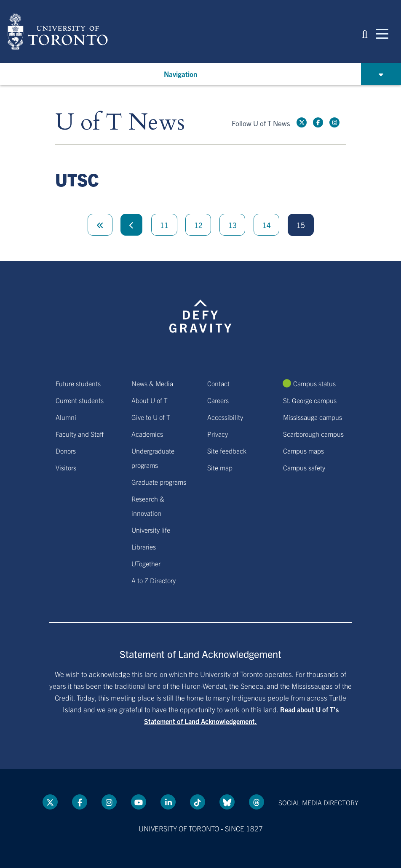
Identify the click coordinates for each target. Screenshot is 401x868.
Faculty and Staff (80, 434)
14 (267, 225)
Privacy (218, 434)
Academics (147, 434)
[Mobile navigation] (382, 33)
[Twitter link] (302, 122)
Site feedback (227, 451)
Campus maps (303, 451)
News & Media (152, 383)
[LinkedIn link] (168, 802)
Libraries (144, 547)
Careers (218, 400)
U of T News (120, 123)
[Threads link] (257, 802)
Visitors (66, 467)
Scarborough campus (313, 434)
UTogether (146, 563)
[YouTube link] (139, 802)
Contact (218, 383)
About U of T (150, 400)
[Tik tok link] (198, 802)
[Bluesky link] (227, 802)
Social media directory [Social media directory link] (318, 802)
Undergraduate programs (153, 458)
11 (164, 225)
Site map (220, 467)
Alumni (66, 417)
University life (151, 530)
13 (233, 225)
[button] (365, 33)
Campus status (314, 383)
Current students (80, 400)
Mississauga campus (313, 417)
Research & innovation (148, 506)
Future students (78, 383)
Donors (66, 451)
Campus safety (304, 467)
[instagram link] (334, 122)
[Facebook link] (318, 122)
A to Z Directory (154, 580)
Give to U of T (151, 417)
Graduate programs (159, 482)
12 (198, 225)
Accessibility (225, 417)
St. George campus (310, 400)
